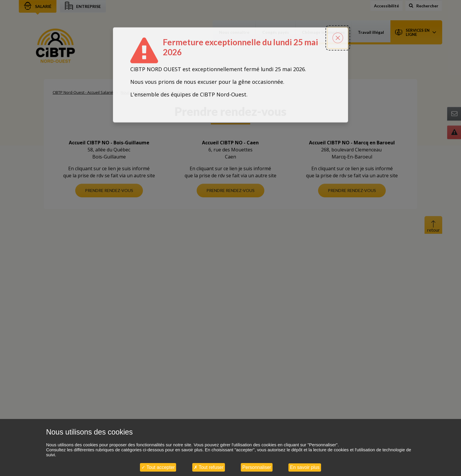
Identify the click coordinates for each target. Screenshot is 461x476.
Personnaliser (257, 467)
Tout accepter (158, 467)
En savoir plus (305, 467)
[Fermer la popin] (338, 11)
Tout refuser (209, 467)
